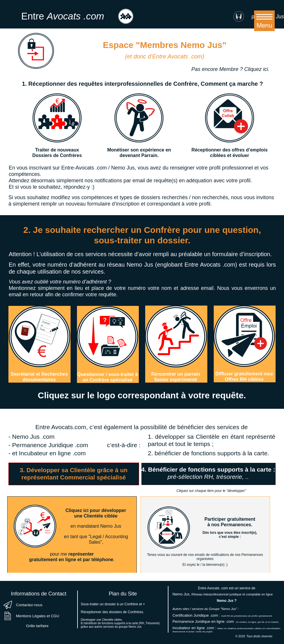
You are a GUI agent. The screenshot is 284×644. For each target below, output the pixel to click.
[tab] (74, 474)
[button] (264, 21)
